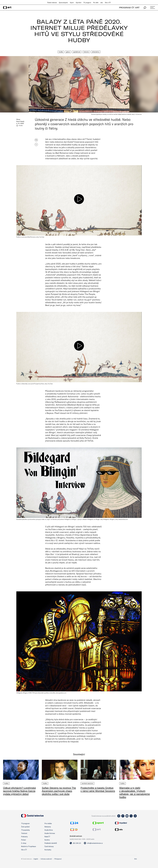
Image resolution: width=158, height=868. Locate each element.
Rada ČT (47, 837)
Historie (86, 52)
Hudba (61, 52)
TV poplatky (25, 830)
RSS (136, 859)
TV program (87, 3)
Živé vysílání (25, 827)
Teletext (24, 833)
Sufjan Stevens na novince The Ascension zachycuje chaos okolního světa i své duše (59, 791)
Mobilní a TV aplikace (29, 846)
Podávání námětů (51, 843)
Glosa (68, 52)
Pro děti (96, 3)
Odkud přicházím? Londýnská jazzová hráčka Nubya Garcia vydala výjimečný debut (19, 791)
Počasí (23, 840)
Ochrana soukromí (46, 859)
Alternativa (96, 52)
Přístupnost (58, 859)
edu (102, 3)
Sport (72, 3)
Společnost (77, 52)
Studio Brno (49, 830)
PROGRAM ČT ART (129, 8)
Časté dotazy (49, 846)
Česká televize (52, 3)
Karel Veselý (20, 121)
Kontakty (48, 850)
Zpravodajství (63, 3)
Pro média (48, 823)
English (36, 859)
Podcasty (24, 837)
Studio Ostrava (50, 833)
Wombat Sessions (87, 783)
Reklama (48, 827)
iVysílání (79, 3)
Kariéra (47, 840)
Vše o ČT (108, 3)
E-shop (24, 843)
